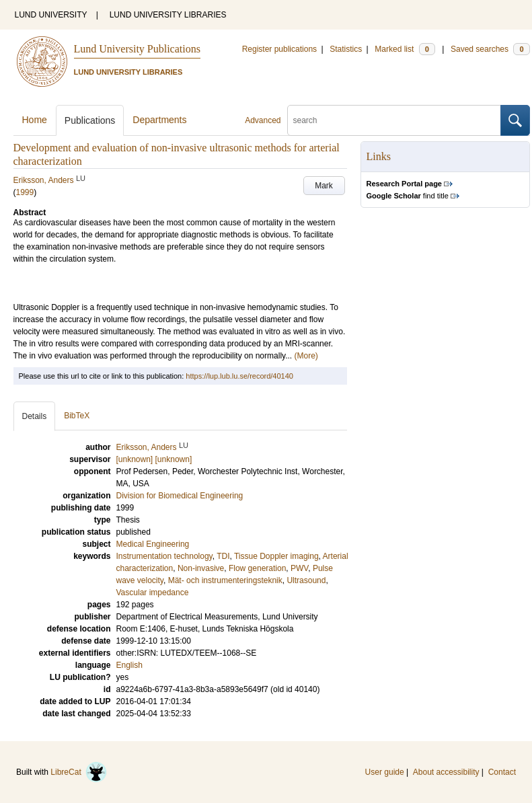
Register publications (279, 49)
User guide (385, 772)
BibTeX (77, 416)
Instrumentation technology (164, 556)
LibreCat (79, 772)
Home (35, 120)
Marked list (405, 49)
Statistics (346, 49)
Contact (502, 772)
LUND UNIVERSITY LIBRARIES (168, 15)
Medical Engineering (153, 544)
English (129, 665)
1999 (25, 192)
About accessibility (446, 772)
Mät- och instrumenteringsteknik (225, 580)
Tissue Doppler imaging (276, 556)
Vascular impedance (153, 592)
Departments (159, 120)
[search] (394, 120)
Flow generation (257, 568)
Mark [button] (324, 186)
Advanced (263, 120)
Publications (90, 120)
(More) (306, 356)
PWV (299, 568)
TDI (223, 556)
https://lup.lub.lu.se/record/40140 (239, 376)
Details (35, 416)
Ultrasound (306, 580)
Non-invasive (201, 568)
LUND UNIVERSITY (51, 15)
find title (408, 196)
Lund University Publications (137, 49)
